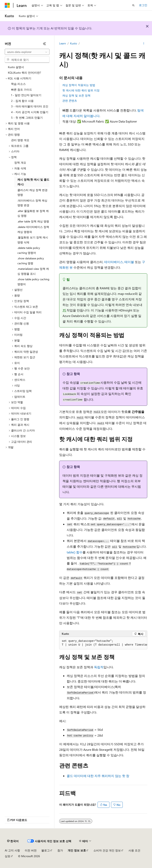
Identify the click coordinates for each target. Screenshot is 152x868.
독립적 (98, 667)
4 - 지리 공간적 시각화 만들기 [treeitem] (30, 112)
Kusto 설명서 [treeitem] (16, 67)
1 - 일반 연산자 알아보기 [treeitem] (26, 95)
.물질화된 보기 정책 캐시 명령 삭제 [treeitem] (33, 240)
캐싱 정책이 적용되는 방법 (79, 85)
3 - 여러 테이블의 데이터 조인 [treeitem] (30, 106)
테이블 (129, 262)
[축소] (45, 44)
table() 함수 (75, 552)
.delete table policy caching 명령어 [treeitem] (29, 250)
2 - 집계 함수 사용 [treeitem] (22, 101)
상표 (8, 856)
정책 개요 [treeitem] (20, 163)
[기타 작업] (144, 44)
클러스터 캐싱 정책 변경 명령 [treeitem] (32, 192)
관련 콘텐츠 (70, 101)
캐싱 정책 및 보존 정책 (76, 95)
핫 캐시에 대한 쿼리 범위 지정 (81, 90)
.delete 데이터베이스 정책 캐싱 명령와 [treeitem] (33, 229)
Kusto (74, 43)
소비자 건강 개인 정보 (107, 850)
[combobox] (27, 52)
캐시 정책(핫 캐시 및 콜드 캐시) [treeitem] (33, 182)
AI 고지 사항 (12, 850)
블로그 (46, 850)
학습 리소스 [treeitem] (18, 84)
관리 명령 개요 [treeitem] (20, 140)
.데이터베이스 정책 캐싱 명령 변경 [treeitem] (32, 203)
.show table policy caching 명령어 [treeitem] (33, 282)
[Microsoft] (7, 5)
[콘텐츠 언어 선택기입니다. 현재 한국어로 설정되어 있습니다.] (13, 841)
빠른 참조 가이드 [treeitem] (22, 90)
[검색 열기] (133, 5)
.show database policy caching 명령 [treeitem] (31, 261)
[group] (103, 643)
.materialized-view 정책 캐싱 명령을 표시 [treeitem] (33, 271)
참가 (60, 850)
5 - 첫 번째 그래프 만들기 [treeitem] (27, 118)
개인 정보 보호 (77, 850)
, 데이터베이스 (113, 262)
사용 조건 (134, 850)
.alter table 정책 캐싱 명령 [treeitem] (33, 221)
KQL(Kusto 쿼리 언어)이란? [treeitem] (24, 73)
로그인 (143, 5)
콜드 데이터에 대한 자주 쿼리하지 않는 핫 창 (98, 776)
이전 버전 (31, 850)
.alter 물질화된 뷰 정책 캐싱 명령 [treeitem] (33, 213)
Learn (63, 43)
